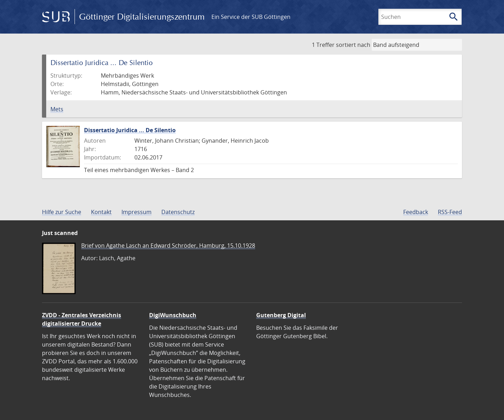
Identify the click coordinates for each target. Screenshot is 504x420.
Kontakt (101, 212)
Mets (57, 109)
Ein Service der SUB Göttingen (251, 17)
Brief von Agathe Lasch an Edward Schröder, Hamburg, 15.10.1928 (168, 245)
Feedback (416, 212)
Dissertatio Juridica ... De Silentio (130, 130)
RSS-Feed (450, 212)
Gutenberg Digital (281, 315)
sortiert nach (353, 45)
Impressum (136, 212)
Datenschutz (178, 212)
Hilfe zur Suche (62, 212)
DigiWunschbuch (173, 315)
